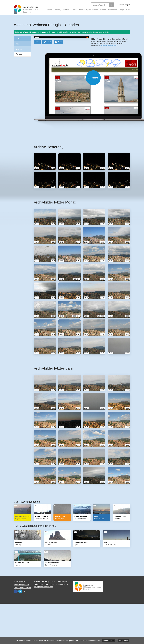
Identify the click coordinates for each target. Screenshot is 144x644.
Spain (89, 10)
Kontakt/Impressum (21, 624)
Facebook (16, 631)
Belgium (103, 10)
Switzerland (67, 10)
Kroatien (81, 10)
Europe (121, 10)
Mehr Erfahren (108, 641)
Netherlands (112, 10)
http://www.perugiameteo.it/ (109, 76)
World (128, 10)
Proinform (22, 621)
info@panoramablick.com (43, 626)
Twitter (20, 631)
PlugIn (37, 81)
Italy (75, 10)
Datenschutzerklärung (22, 627)
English (128, 5)
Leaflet (94, 65)
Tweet (49, 81)
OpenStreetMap (101, 65)
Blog (25, 631)
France (95, 10)
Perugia (19, 54)
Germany (57, 10)
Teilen (60, 81)
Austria (49, 10)
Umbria (19, 49)
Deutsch (121, 5)
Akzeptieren (123, 641)
